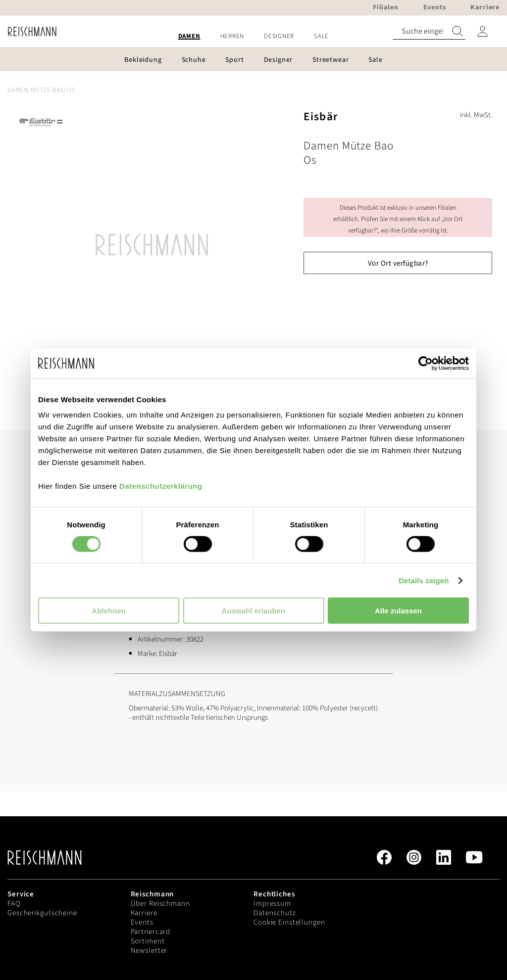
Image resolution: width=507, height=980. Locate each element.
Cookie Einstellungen (289, 922)
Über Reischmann (160, 904)
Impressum (272, 904)
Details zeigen (424, 580)
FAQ (14, 904)
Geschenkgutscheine (42, 913)
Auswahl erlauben (253, 611)
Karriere (144, 913)
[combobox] (429, 31)
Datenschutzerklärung (161, 486)
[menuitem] (189, 36)
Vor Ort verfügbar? (398, 263)
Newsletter (149, 951)
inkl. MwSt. (476, 115)
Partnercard (151, 932)
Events (142, 922)
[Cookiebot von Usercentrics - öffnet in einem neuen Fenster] (426, 363)
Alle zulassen (398, 611)
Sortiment (148, 941)
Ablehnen (108, 611)
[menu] (253, 36)
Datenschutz (275, 913)
